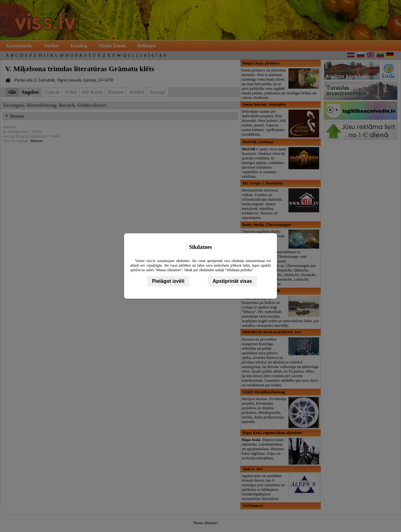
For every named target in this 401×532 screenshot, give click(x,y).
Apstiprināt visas (232, 281)
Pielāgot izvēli (168, 281)
